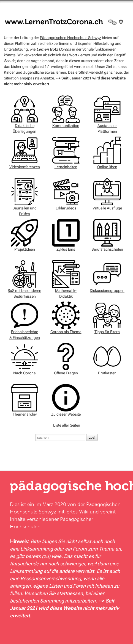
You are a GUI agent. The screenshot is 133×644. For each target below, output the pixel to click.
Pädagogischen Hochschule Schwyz (70, 38)
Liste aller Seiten (67, 425)
